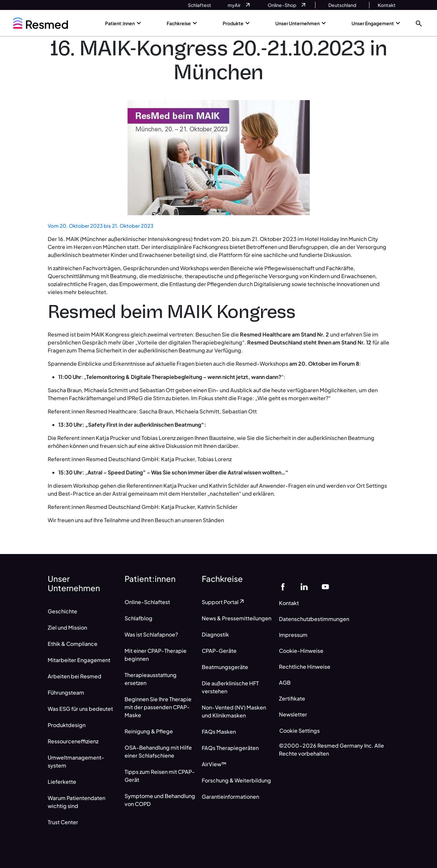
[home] (41, 23)
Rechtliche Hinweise (305, 667)
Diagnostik (215, 634)
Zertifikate (292, 698)
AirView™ (214, 764)
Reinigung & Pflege (149, 731)
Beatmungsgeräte (225, 667)
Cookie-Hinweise (301, 651)
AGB (285, 682)
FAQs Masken (219, 732)
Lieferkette (62, 782)
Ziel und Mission (67, 627)
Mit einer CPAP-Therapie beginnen (156, 655)
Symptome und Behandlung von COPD (160, 800)
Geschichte (62, 611)
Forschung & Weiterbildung (236, 780)
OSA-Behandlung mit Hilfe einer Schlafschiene (158, 751)
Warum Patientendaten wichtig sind (77, 802)
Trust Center (63, 822)
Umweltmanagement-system (76, 761)
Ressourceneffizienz (73, 741)
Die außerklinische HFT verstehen (230, 687)
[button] (419, 23)
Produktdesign (67, 725)
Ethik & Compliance (73, 644)
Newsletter (293, 714)
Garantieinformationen (230, 797)
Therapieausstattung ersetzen (151, 679)
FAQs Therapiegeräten (230, 748)
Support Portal (223, 602)
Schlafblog (138, 618)
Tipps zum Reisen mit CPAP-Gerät (160, 776)
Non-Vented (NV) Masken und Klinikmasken (234, 711)
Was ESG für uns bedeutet (80, 709)
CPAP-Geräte (219, 651)
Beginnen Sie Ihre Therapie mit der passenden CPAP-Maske (158, 707)
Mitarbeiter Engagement (79, 660)
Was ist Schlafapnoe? (151, 634)
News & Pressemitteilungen (237, 618)
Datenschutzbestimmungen (314, 619)
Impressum (293, 635)
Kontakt (289, 603)
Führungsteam (66, 692)
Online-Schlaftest (147, 602)
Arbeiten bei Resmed (75, 676)
